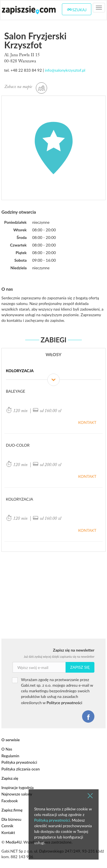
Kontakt (87, 422)
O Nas (7, 749)
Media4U (13, 842)
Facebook (10, 801)
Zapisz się (80, 667)
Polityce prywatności (64, 703)
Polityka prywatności (19, 762)
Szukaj (77, 9)
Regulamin (10, 756)
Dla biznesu (11, 819)
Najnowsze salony (17, 794)
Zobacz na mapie (26, 87)
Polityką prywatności (52, 820)
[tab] (53, 374)
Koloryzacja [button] (53, 374)
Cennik (7, 826)
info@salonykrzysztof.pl (65, 70)
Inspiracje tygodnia (18, 787)
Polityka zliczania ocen (21, 769)
